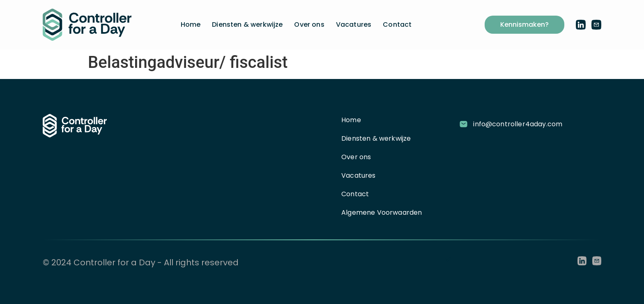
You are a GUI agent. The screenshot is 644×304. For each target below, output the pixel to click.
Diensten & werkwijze (247, 24)
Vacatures (354, 24)
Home (191, 24)
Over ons (309, 24)
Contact (397, 24)
